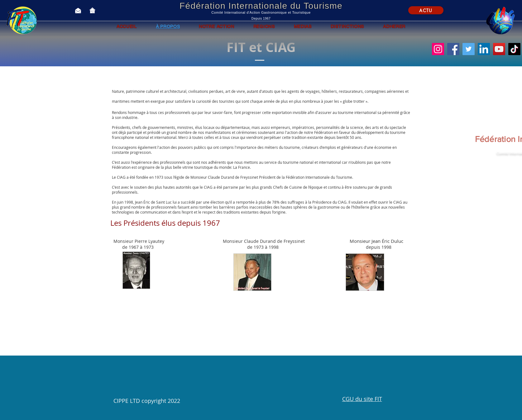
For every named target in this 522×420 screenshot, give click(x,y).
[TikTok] (514, 49)
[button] (259, 384)
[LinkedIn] (484, 49)
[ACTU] (426, 10)
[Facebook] (453, 49)
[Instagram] (438, 49)
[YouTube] (499, 49)
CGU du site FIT (362, 399)
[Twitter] (469, 49)
